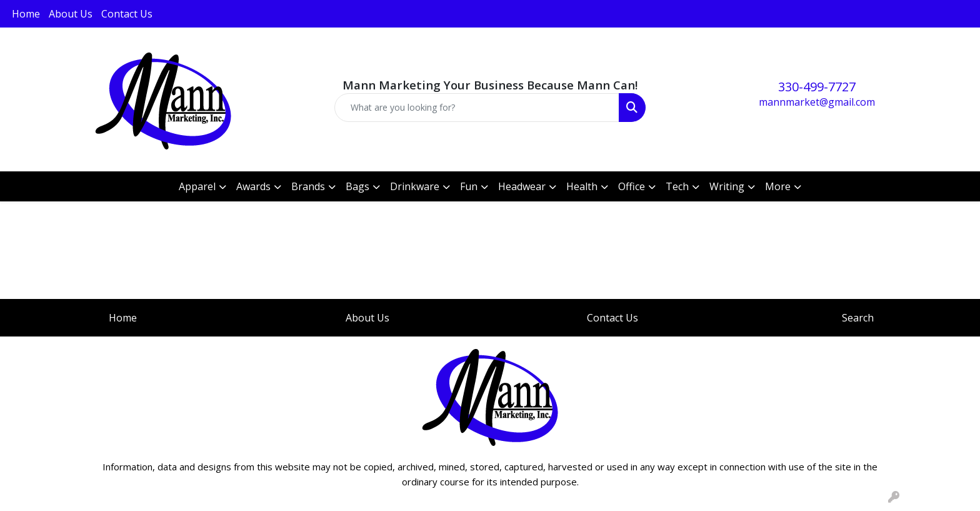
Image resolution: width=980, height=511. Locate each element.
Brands (308, 186)
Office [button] (632, 186)
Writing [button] (727, 186)
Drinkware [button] (415, 186)
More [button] (778, 186)
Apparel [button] (197, 186)
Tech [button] (677, 186)
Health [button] (582, 186)
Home (26, 14)
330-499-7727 (817, 87)
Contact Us (127, 14)
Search (858, 318)
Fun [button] (469, 186)
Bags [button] (357, 186)
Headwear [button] (522, 186)
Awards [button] (253, 186)
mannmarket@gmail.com (817, 102)
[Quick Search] (477, 108)
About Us (71, 14)
